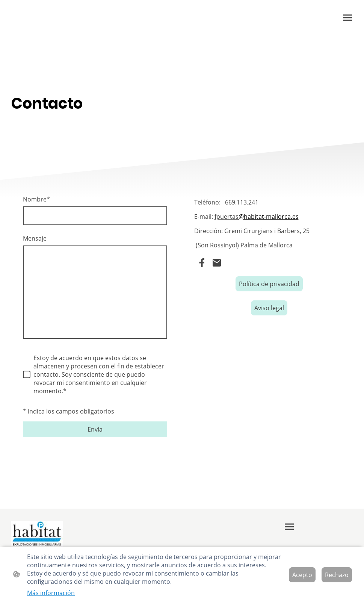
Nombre (36, 199)
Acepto (302, 575)
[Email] (217, 263)
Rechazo (337, 575)
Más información (51, 593)
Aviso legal (269, 308)
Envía (95, 429)
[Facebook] (202, 263)
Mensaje (35, 238)
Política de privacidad (269, 284)
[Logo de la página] (37, 534)
